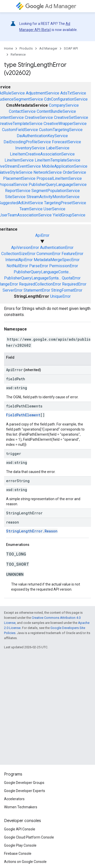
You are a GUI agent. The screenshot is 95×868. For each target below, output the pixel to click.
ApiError (42, 235)
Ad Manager (51, 6)
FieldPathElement (23, 415)
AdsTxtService (73, 93)
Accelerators (14, 799)
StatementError (37, 290)
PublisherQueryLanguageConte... (42, 272)
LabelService (58, 148)
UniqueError (60, 296)
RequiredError (74, 284)
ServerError (13, 290)
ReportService (18, 191)
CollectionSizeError (18, 254)
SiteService (15, 197)
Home (8, 48)
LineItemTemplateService (58, 160)
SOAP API (71, 48)
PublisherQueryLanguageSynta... (32, 278)
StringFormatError (67, 290)
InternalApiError (19, 260)
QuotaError (71, 278)
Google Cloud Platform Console (29, 837)
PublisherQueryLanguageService (58, 185)
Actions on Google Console (25, 862)
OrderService (74, 172)
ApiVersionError (25, 248)
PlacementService (19, 178)
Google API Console (20, 829)
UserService (54, 209)
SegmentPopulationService (56, 191)
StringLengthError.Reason (32, 531)
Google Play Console (20, 845)
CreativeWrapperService (65, 124)
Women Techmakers (21, 807)
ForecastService (66, 142)
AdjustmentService (43, 93)
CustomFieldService (20, 130)
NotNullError (17, 266)
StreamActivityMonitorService (53, 197)
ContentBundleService (56, 111)
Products (26, 48)
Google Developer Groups (24, 783)
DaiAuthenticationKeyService (42, 136)
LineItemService (19, 160)
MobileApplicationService (65, 166)
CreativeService (39, 117)
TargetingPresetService (65, 203)
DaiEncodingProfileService (27, 142)
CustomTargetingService (61, 130)
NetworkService (48, 172)
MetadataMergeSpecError (57, 260)
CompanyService (64, 105)
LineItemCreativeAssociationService (42, 154)
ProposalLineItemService (59, 178)
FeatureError (72, 254)
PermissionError (64, 266)
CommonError (49, 254)
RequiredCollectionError (40, 284)
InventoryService (30, 148)
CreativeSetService (71, 117)
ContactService (22, 111)
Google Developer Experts (25, 791)
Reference (18, 54)
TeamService (31, 209)
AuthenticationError (57, 248)
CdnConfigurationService (66, 99)
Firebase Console (18, 854)
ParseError (39, 266)
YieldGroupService (69, 215)
